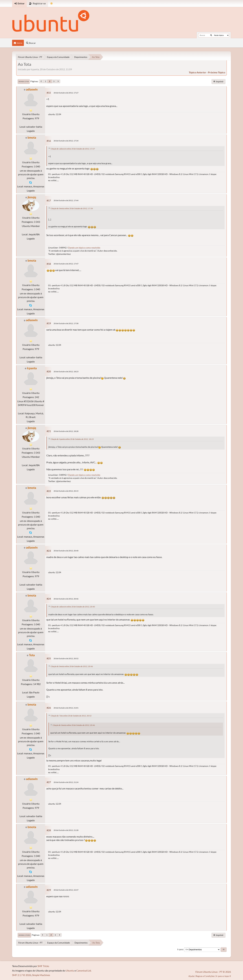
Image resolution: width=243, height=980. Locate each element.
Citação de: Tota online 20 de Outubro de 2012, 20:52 (71, 716)
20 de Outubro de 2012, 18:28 (66, 431)
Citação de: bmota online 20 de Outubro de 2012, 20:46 (72, 666)
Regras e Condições (205, 976)
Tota (32, 655)
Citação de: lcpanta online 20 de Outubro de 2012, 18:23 (72, 439)
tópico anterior (197, 72)
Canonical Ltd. (84, 970)
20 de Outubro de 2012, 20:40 (66, 551)
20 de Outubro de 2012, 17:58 (66, 323)
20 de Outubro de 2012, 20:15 (66, 491)
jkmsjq (32, 197)
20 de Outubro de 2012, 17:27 (66, 93)
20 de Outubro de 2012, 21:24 (66, 782)
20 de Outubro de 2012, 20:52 (66, 658)
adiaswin (32, 89)
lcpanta (32, 368)
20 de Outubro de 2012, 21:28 (66, 830)
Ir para (180, 949)
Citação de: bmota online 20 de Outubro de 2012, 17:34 (72, 208)
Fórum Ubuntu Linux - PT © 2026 (213, 972)
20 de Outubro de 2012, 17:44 (66, 200)
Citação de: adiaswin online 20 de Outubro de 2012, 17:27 (73, 149)
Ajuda (191, 976)
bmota (32, 137)
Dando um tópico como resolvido (84, 248)
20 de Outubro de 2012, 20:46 (66, 599)
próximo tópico (217, 72)
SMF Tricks (43, 966)
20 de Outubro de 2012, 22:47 (66, 890)
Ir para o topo (24, 935)
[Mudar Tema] (52, 3)
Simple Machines (41, 975)
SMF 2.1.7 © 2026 (22, 975)
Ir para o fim (24, 82)
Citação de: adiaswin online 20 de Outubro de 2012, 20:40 (73, 607)
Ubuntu (70, 970)
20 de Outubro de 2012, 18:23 (66, 372)
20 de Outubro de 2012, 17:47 (66, 264)
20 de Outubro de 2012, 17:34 (66, 141)
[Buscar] (211, 35)
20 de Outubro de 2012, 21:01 (66, 708)
